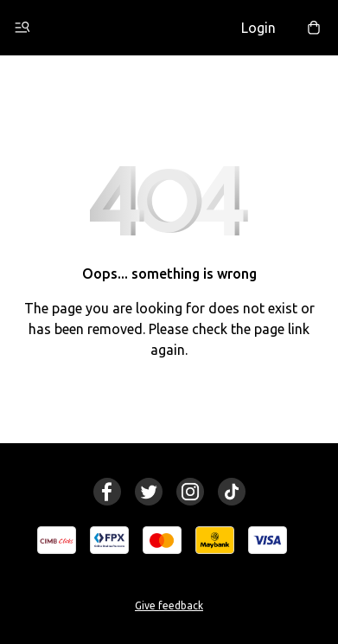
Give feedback (169, 605)
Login (258, 28)
